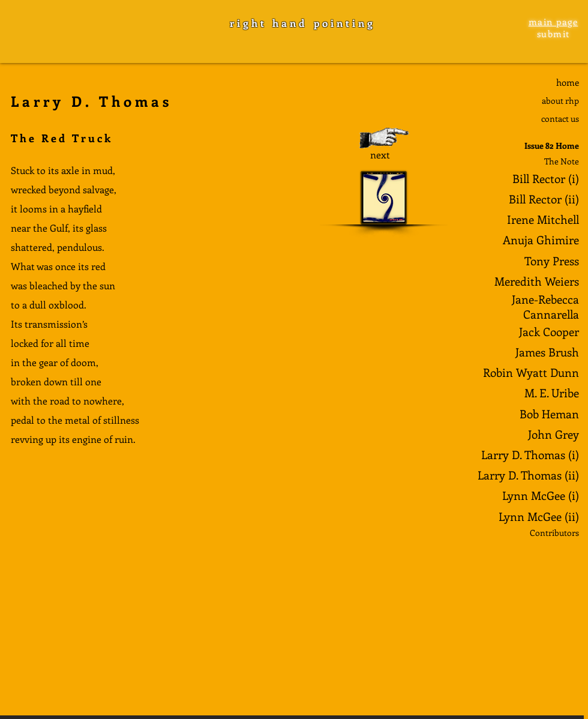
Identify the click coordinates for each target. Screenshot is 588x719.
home (568, 82)
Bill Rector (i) (546, 179)
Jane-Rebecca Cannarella (545, 307)
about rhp (560, 101)
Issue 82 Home (552, 146)
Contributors (554, 533)
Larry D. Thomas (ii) (528, 475)
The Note (562, 161)
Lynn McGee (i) (541, 495)
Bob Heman (549, 414)
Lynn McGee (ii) (539, 516)
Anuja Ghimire (541, 240)
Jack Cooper (549, 332)
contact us (560, 119)
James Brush (547, 352)
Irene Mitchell (543, 219)
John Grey (553, 434)
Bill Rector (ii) (544, 199)
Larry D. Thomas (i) (530, 455)
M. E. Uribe (552, 393)
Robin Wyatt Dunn (531, 372)
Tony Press (552, 261)
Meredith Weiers (537, 281)
